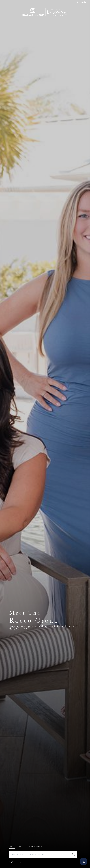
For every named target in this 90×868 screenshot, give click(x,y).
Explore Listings (16, 862)
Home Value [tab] (36, 846)
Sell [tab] (22, 846)
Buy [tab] (12, 846)
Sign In (81, 2)
